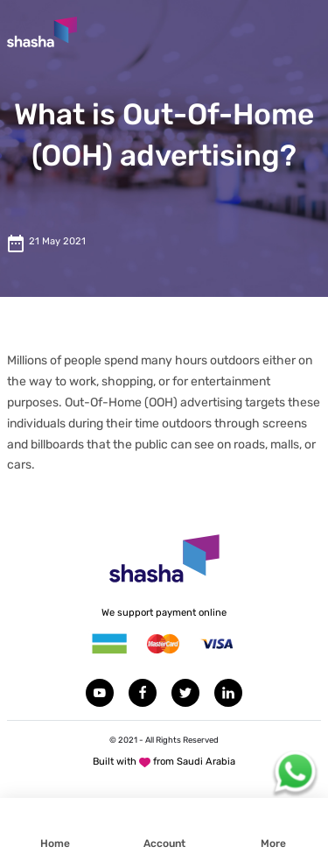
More (273, 843)
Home (55, 843)
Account (164, 843)
